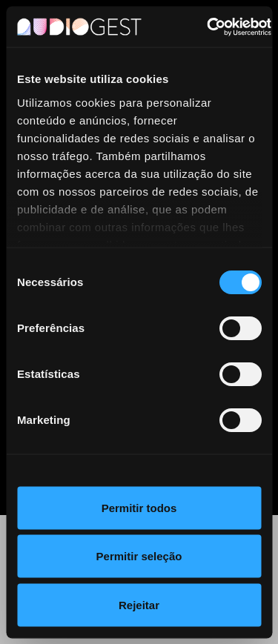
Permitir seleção (139, 556)
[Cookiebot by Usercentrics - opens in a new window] (207, 27)
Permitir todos (139, 507)
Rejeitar (139, 604)
